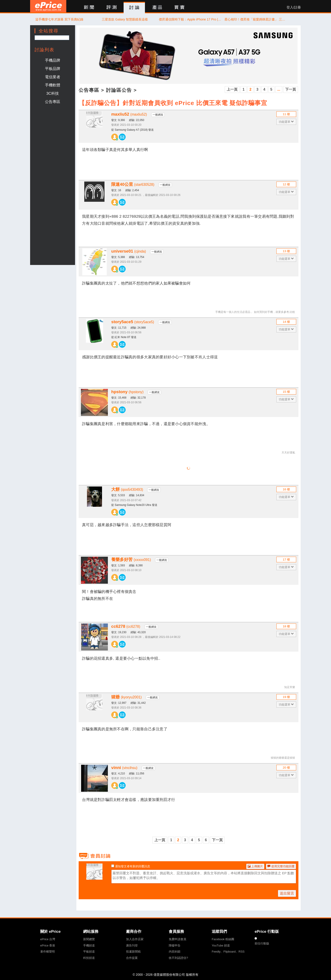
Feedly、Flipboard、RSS (228, 952)
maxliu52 (129, 114)
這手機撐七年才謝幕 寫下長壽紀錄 (59, 19)
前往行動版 (262, 943)
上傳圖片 (255, 866)
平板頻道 (89, 952)
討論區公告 (119, 90)
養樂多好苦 (131, 560)
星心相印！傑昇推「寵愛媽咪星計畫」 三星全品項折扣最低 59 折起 (256, 19)
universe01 (129, 251)
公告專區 (53, 102)
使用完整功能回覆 (281, 866)
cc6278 (126, 626)
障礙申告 (175, 945)
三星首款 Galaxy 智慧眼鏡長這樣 (125, 19)
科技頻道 (89, 958)
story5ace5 (133, 322)
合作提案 (132, 958)
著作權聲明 (48, 952)
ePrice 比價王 (48, 6)
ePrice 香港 (48, 945)
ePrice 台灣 (48, 939)
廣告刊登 (132, 945)
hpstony (127, 392)
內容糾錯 (175, 952)
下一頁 (291, 89)
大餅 (127, 489)
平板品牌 (53, 69)
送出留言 (287, 893)
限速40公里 (133, 184)
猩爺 (127, 697)
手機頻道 (89, 945)
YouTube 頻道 (221, 945)
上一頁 (232, 89)
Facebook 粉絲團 (223, 939)
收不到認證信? (178, 958)
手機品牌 (53, 60)
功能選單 (286, 122)
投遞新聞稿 (133, 952)
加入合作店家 (135, 939)
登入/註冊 (294, 7)
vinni (124, 768)
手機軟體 (53, 85)
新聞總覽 (89, 939)
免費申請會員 (178, 939)
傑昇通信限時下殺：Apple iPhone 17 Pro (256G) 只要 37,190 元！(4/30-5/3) (190, 19)
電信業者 (53, 77)
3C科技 (53, 93)
